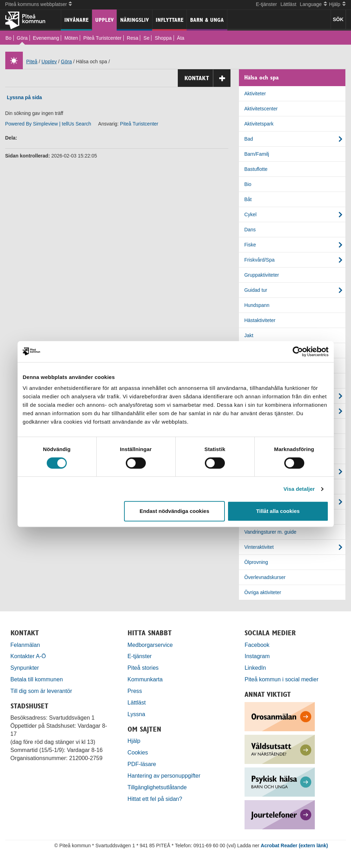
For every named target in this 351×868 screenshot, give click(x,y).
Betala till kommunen (37, 679)
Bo (9, 38)
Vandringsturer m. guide (270, 532)
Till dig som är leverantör (42, 691)
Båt (248, 199)
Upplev (105, 20)
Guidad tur (256, 290)
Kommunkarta (145, 679)
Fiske (250, 245)
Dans (250, 230)
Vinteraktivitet (259, 547)
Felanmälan (25, 645)
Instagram (257, 656)
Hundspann (257, 305)
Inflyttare (170, 20)
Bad (249, 139)
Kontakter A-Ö (28, 656)
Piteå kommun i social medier (281, 679)
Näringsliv (135, 20)
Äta (181, 38)
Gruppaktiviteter (262, 275)
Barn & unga (207, 20)
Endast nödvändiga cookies (174, 511)
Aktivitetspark (259, 124)
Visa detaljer (299, 489)
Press (135, 691)
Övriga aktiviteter (263, 592)
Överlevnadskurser (265, 577)
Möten (71, 38)
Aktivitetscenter (261, 109)
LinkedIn (255, 668)
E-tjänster (266, 4)
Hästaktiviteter (260, 320)
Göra (22, 38)
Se (146, 38)
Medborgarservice (150, 645)
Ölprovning (256, 562)
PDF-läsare (142, 764)
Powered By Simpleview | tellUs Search (48, 124)
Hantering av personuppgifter (164, 776)
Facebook (257, 645)
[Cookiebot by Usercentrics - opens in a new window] (298, 352)
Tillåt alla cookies (278, 511)
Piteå (32, 62)
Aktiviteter (255, 94)
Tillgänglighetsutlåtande (157, 787)
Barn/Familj (257, 154)
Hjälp (134, 741)
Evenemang (46, 38)
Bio (248, 184)
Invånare (76, 20)
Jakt (249, 335)
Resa (133, 38)
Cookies (138, 752)
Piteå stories (143, 668)
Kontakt (207, 78)
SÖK (338, 19)
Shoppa (163, 38)
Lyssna (136, 714)
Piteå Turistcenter (102, 38)
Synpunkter (25, 668)
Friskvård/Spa (259, 260)
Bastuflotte (256, 169)
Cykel (250, 214)
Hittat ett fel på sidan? (155, 799)
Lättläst (288, 4)
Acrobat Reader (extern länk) (294, 846)
